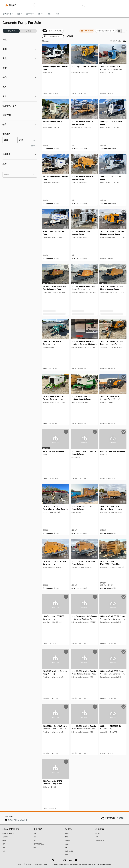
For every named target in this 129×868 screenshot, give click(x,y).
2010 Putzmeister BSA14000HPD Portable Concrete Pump (109, 564)
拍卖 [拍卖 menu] (20, 14)
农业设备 (67, 844)
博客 (4, 848)
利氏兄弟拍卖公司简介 (9, 833)
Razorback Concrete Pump (53, 451)
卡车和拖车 (68, 840)
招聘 (4, 844)
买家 (35, 833)
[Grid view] (119, 31)
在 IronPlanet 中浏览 (51, 149)
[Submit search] (83, 5)
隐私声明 (20, 864)
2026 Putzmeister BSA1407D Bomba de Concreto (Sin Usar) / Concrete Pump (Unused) (84, 344)
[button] (20, 40)
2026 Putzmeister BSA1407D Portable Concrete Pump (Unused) (111, 344)
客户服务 (98, 833)
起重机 (66, 855)
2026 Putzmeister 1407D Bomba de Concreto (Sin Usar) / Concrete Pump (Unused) (84, 619)
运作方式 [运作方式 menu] (30, 14)
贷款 (35, 840)
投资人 (4, 840)
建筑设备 (67, 833)
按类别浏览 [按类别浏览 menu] (8, 14)
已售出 (28, 31)
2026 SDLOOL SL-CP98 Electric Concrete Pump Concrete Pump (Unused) (84, 674)
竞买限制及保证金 (39, 844)
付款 (35, 848)
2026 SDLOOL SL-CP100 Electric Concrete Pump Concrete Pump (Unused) (113, 619)
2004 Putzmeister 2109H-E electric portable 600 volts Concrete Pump (111, 509)
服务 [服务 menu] (40, 14)
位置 (58, 14)
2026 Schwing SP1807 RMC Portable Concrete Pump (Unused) (54, 399)
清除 (33, 146)
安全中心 (5, 851)
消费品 (66, 837)
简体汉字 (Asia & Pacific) (17, 820)
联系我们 (120, 818)
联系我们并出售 (100, 840)
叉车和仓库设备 (69, 851)
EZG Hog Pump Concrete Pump (113, 451)
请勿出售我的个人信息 (41, 864)
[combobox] (106, 31)
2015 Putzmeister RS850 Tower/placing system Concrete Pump (55, 509)
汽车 (66, 848)
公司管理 (5, 837)
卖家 (35, 837)
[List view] (124, 31)
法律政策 (29, 864)
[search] (34, 140)
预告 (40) (11, 31)
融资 (49, 14)
